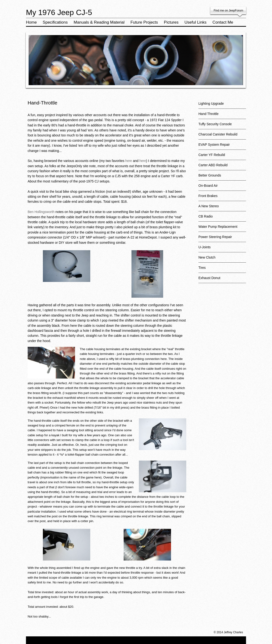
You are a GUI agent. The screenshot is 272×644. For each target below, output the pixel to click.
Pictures (171, 22)
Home (31, 22)
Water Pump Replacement (222, 228)
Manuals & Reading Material (99, 22)
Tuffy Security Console (222, 126)
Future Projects (144, 22)
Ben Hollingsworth (41, 212)
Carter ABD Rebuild (222, 167)
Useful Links (196, 22)
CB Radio (222, 218)
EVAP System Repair (222, 146)
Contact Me (223, 22)
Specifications (55, 22)
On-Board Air (222, 187)
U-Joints (222, 249)
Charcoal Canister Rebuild (222, 136)
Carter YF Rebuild (222, 157)
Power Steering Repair (222, 239)
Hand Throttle (222, 116)
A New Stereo (222, 208)
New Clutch (222, 259)
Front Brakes (222, 198)
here (129, 161)
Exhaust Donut (222, 280)
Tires (222, 269)
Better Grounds (222, 177)
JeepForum (236, 10)
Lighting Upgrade (222, 105)
